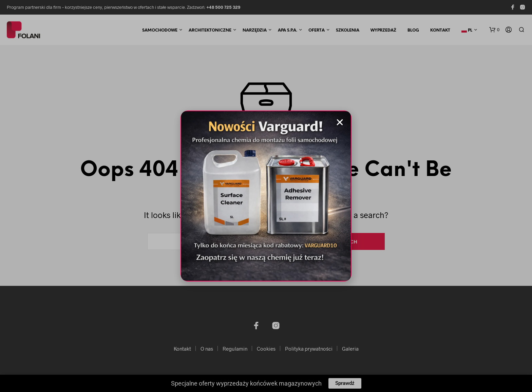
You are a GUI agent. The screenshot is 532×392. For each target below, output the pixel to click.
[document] (266, 196)
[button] (340, 122)
